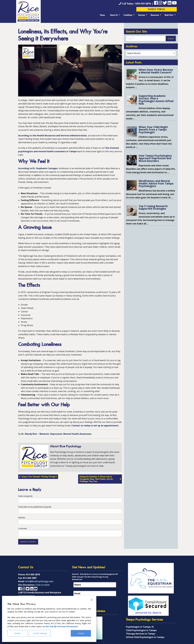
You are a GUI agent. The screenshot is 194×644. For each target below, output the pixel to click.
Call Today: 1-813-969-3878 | (136, 4)
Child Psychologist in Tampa (141, 629)
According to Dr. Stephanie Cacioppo (38, 168)
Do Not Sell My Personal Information (60, 626)
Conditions (128, 15)
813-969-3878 (33, 574)
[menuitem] (102, 15)
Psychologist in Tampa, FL (140, 626)
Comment (23, 528)
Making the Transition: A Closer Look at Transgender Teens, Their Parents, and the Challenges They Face (96, 479)
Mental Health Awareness (77, 434)
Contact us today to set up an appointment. (95, 426)
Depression (56, 434)
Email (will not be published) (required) (35, 507)
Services (142, 15)
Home (102, 15)
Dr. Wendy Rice (29, 434)
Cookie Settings (40, 633)
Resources (155, 15)
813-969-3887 (30, 577)
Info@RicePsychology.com (39, 581)
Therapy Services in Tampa (141, 633)
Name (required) (25, 496)
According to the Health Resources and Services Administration (52, 136)
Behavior (44, 434)
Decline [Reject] (18, 633)
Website (22, 518)
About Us (114, 15)
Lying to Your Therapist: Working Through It (39, 477)
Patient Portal (157, 10)
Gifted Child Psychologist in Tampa (145, 636)
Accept (81, 633)
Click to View (43, 584)
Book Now (169, 15)
